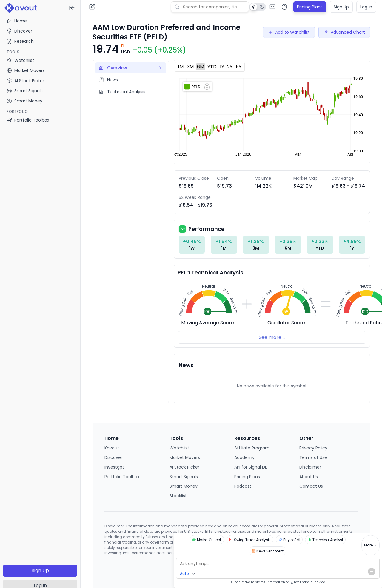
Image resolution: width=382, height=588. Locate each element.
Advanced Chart (344, 32)
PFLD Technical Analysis (210, 272)
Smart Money (184, 486)
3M (190, 67)
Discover (19, 31)
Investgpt (114, 467)
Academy (244, 457)
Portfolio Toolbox (28, 120)
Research (20, 41)
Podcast (243, 486)
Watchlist (179, 448)
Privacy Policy (313, 448)
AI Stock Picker (184, 467)
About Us (309, 477)
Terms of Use (313, 457)
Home (17, 21)
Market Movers (185, 457)
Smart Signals (184, 477)
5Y (239, 67)
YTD (212, 67)
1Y (222, 67)
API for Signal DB (251, 467)
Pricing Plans (310, 7)
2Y (230, 67)
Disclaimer (310, 467)
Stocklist (178, 496)
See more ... (272, 337)
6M (201, 67)
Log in (366, 7)
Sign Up (40, 571)
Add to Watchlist (289, 32)
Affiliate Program (252, 448)
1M (181, 67)
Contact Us (311, 486)
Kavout (112, 448)
